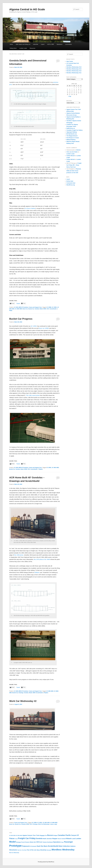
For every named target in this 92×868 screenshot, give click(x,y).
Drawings (21, 693)
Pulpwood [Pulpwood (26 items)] (25, 846)
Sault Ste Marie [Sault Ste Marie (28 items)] (42, 846)
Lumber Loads (23, 48)
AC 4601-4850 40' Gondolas (21, 307)
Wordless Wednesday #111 (74, 73)
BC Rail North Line (72, 134)
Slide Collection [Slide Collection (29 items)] (64, 846)
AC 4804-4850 (19, 309)
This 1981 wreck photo (33, 395)
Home (11, 44)
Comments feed (71, 183)
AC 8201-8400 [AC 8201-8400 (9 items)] (12, 835)
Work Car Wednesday (44, 824)
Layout (43, 44)
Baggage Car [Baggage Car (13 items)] (43, 835)
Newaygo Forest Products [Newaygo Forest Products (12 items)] (23, 842)
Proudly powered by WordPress (46, 862)
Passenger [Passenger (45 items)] (68, 842)
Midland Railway (71, 140)
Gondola (37, 309)
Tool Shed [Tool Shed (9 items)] (24, 850)
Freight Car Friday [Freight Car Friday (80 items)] (27, 838)
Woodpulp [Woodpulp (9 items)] (49, 850)
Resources (32, 48)
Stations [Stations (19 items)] (73, 846)
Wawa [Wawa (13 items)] (38, 850)
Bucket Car (31, 309)
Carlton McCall (71, 156)
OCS (48, 309)
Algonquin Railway (72, 132)
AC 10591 (54, 307)
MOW (45, 309)
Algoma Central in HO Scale (27, 9)
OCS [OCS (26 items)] (38, 842)
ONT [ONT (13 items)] (41, 842)
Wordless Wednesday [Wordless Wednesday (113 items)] (63, 850)
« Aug (70, 96)
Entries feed (70, 181)
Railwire (37, 572)
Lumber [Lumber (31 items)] (78, 838)
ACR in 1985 (51, 44)
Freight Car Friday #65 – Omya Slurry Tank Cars (74, 165)
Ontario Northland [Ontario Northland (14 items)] (48, 842)
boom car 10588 (44, 328)
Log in (68, 179)
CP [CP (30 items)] (78, 835)
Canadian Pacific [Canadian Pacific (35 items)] (64, 835)
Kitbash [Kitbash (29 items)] (69, 839)
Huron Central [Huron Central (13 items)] (62, 839)
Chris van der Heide (72, 152)
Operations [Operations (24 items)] (57, 842)
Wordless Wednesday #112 (74, 71)
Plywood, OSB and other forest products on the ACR (74, 171)
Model (41, 309)
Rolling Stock (13, 48)
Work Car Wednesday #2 (23, 701)
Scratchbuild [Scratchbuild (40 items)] (53, 846)
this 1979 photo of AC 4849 (42, 559)
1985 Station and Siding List (23, 44)
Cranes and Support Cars (35, 307)
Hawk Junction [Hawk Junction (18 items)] (47, 839)
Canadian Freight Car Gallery (75, 130)
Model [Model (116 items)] (12, 842)
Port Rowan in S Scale (73, 138)
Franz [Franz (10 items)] (16, 839)
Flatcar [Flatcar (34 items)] (12, 838)
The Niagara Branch (72, 136)
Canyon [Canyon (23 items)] (74, 835)
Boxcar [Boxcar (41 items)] (50, 835)
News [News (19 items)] (32, 842)
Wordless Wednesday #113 (74, 69)
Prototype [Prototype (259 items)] (15, 846)
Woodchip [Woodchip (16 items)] (43, 850)
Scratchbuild (53, 309)
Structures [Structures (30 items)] (13, 850)
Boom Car (25, 309)
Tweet (18, 303)
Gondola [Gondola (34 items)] (39, 838)
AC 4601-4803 (55, 468)
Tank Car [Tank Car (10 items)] (19, 850)
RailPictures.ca (71, 128)
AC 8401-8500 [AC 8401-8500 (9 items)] (19, 835)
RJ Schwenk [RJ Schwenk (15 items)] (33, 846)
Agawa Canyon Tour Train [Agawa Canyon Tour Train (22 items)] (31, 835)
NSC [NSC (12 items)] (35, 842)
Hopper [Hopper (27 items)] (55, 839)
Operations (60, 44)
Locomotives (69, 44)
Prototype (35, 824)
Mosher (79, 150)
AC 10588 (49, 307)
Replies (40, 469)
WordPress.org (71, 185)
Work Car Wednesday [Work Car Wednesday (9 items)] (14, 853)
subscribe (36, 44)
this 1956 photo (19, 555)
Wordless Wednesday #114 (74, 67)
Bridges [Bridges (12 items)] (55, 835)
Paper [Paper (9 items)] (62, 842)
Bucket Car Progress (21, 319)
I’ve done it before (30, 208)
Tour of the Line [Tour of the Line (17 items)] (32, 850)
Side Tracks (70, 61)
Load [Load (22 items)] (73, 839)
